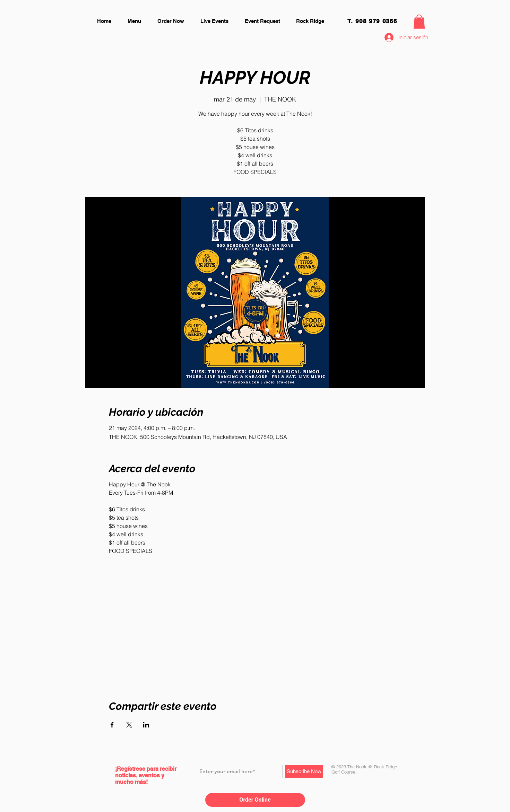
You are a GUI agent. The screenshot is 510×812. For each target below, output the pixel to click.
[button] (419, 22)
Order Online (255, 800)
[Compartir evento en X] (129, 725)
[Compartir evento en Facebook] (112, 725)
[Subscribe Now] (304, 771)
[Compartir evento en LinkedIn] (146, 725)
